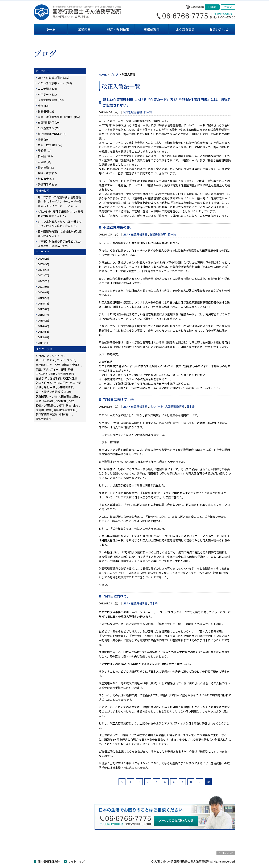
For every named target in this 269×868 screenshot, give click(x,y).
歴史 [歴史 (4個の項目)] (76, 396)
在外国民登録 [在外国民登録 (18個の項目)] (66, 374)
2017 (43, 309)
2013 (43, 331)
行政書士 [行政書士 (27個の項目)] (51, 405)
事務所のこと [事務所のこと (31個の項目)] (44, 365)
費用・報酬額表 (118, 29)
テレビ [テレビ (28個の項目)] (61, 360)
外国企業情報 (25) (49, 128)
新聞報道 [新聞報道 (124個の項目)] (57, 392)
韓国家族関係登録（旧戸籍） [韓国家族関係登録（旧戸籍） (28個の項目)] (53, 414)
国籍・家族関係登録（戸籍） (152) (59, 117)
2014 (43, 326)
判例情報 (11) (46, 111)
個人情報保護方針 (49, 861)
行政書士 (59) (46, 179)
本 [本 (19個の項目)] (50, 396)
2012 (43, 337)
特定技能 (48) (46, 168)
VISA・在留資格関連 (135, 234)
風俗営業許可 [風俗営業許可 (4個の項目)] (43, 419)
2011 (44, 343)
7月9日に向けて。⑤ (118, 399)
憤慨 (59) (43, 139)
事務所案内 (152, 29)
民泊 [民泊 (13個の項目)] (38, 401)
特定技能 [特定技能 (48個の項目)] (61, 401)
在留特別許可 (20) (49, 122)
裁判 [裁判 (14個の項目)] (61, 405)
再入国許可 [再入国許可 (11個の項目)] (42, 374)
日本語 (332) (45, 156)
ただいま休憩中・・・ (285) (55, 83)
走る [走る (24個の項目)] (76, 405)
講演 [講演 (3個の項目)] (69, 405)
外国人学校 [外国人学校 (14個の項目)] (61, 383)
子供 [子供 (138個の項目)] (39, 387)
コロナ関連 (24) (47, 89)
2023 (43, 275)
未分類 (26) (45, 162)
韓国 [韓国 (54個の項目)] (49, 410)
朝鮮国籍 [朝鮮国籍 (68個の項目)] (41, 396)
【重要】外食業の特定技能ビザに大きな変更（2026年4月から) (60, 244)
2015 (43, 320)
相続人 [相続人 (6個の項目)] (40, 405)
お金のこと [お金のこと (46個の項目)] (43, 356)
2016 (43, 315)
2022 (43, 281)
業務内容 (84, 29)
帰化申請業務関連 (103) (52, 134)
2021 (43, 287)
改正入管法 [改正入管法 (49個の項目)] (43, 392)
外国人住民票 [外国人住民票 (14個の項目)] (44, 383)
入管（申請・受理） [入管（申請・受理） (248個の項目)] (67, 365)
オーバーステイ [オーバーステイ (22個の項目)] (45, 360)
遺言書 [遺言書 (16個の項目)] (40, 410)
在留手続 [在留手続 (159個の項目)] (42, 378)
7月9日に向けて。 (117, 596)
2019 (43, 298)
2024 (43, 270)
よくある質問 (185, 29)
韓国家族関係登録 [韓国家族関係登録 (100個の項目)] (65, 410)
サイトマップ (76, 861)
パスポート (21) (47, 94)
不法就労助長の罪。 (118, 227)
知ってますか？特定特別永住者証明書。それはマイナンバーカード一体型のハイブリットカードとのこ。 (60, 202)
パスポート (156, 406)
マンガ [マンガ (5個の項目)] (71, 360)
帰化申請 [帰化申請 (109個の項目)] (50, 387)
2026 (43, 258)
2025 (43, 264)
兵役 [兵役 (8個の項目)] (70, 369)
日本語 (148, 112)
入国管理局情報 (132, 112)
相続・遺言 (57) (47, 173)
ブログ (114, 74)
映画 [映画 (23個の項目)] (68, 392)
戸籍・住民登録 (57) (50, 145)
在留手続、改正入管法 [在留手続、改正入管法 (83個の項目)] (63, 378)
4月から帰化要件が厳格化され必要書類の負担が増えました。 (60, 214)
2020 (43, 292)
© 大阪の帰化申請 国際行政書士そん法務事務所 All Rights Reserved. (193, 861)
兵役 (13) (43, 106)
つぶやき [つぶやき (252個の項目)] (57, 356)
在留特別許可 (158, 234)
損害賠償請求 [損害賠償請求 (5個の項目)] (65, 387)
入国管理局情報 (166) (51, 100)
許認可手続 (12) (47, 184)
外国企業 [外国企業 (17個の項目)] (75, 383)
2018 (43, 303)
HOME (103, 74)
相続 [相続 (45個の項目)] (71, 401)
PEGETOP (227, 853)
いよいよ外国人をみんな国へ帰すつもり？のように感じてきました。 (60, 224)
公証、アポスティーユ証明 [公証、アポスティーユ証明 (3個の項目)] (51, 369)
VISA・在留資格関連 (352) (53, 78)
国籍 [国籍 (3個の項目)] (53, 374)
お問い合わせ (219, 29)
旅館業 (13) (45, 151)
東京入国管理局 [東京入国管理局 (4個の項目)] (62, 396)
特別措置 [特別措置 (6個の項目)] (48, 401)
